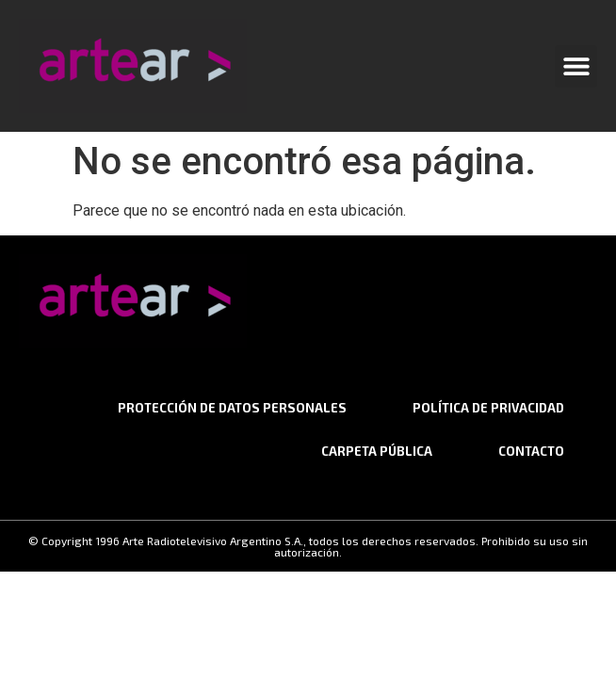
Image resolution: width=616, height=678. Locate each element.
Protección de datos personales (232, 408)
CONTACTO (531, 451)
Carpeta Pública (377, 451)
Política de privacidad (488, 408)
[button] (576, 66)
